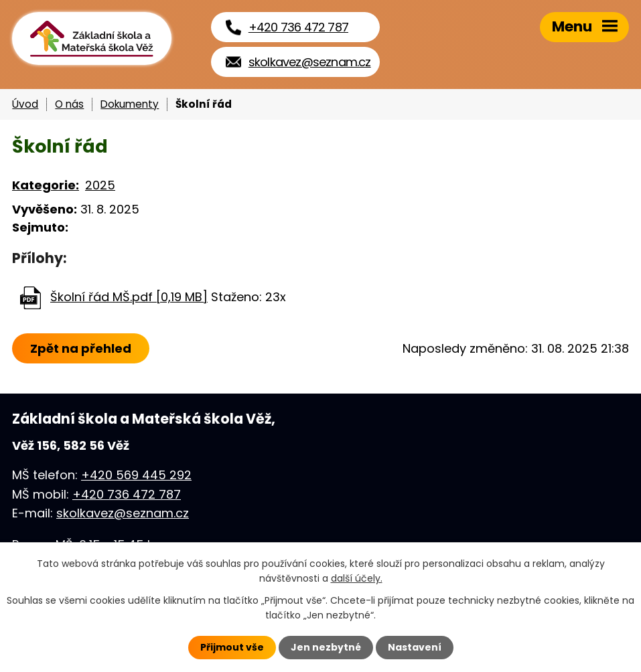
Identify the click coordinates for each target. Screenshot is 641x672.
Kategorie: (46, 185)
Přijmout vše (232, 647)
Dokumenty (130, 104)
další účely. (357, 578)
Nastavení (415, 647)
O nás (69, 104)
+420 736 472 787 (127, 494)
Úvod (25, 104)
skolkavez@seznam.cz (123, 513)
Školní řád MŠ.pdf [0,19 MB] (129, 297)
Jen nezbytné (326, 647)
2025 (100, 185)
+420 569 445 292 (136, 475)
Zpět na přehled (81, 348)
